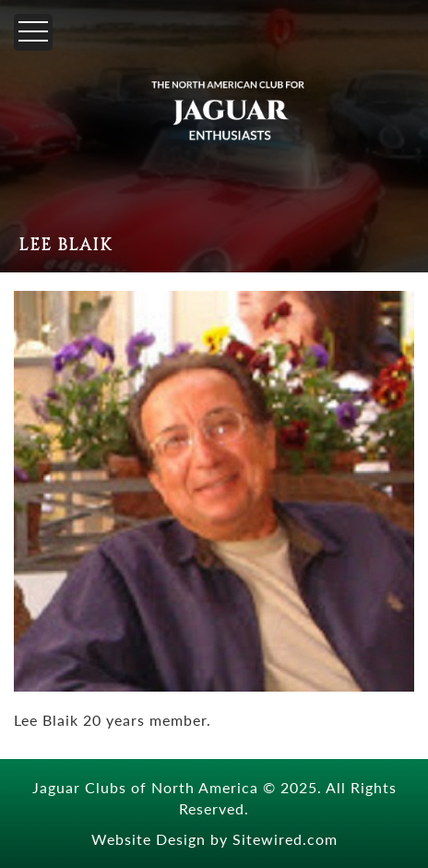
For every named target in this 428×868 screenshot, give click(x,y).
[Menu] (33, 32)
